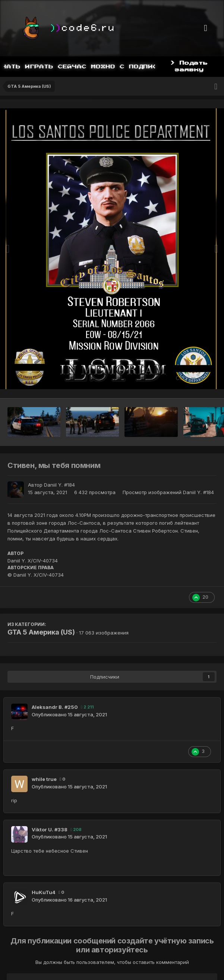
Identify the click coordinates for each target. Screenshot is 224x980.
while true (44, 779)
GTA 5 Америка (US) (41, 632)
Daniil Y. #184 (59, 485)
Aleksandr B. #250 (55, 707)
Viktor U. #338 (50, 829)
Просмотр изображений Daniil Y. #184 (168, 492)
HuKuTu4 (44, 892)
